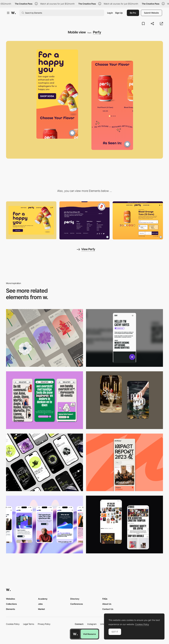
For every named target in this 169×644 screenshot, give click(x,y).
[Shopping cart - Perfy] (138, 220)
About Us (107, 604)
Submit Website (151, 13)
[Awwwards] (13, 13)
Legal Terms (29, 624)
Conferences (77, 604)
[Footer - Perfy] (85, 220)
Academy (43, 599)
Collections (11, 604)
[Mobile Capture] (124, 400)
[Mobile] (45, 338)
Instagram (92, 624)
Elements (11, 609)
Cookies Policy (13, 624)
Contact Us (108, 609)
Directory (75, 599)
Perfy (97, 32)
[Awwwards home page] (75, 634)
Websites (11, 599)
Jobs (40, 604)
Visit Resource (89, 634)
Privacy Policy (44, 624)
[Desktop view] (31, 220)
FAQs (105, 599)
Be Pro (133, 13)
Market (41, 609)
